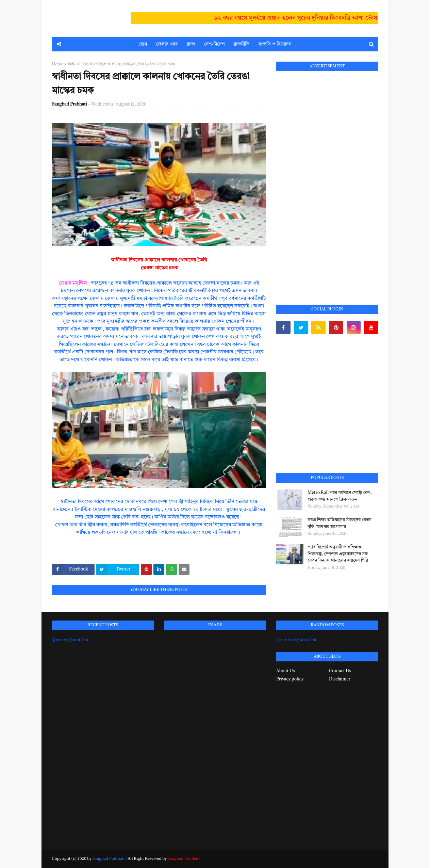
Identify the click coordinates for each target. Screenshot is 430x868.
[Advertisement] (327, 180)
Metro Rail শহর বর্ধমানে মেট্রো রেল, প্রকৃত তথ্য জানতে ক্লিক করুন (340, 496)
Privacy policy (290, 679)
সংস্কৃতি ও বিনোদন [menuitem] (275, 44)
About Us (285, 671)
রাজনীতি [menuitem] (242, 44)
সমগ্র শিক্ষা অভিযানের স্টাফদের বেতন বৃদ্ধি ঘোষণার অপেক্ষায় (340, 523)
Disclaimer (340, 679)
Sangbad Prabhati (70, 104)
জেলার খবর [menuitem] (167, 44)
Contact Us (340, 671)
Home (57, 64)
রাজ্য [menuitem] (191, 44)
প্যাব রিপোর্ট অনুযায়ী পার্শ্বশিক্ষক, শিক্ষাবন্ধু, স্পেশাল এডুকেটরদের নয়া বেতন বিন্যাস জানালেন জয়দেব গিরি (338, 554)
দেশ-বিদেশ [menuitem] (214, 44)
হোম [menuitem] (143, 44)
